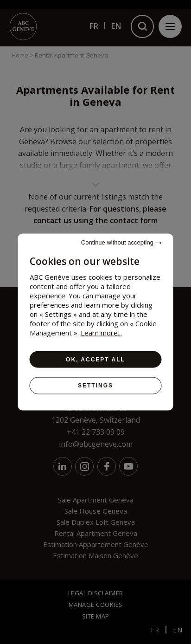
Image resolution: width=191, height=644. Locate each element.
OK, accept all (95, 360)
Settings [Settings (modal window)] (95, 386)
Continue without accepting (121, 242)
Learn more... (101, 333)
